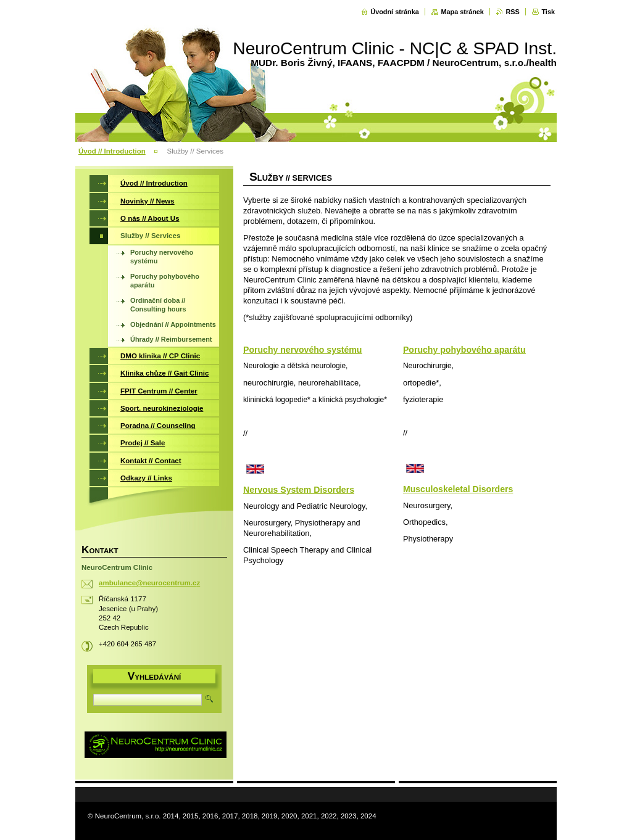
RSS (512, 12)
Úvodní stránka (395, 12)
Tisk (548, 12)
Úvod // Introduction (112, 151)
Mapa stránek (462, 12)
